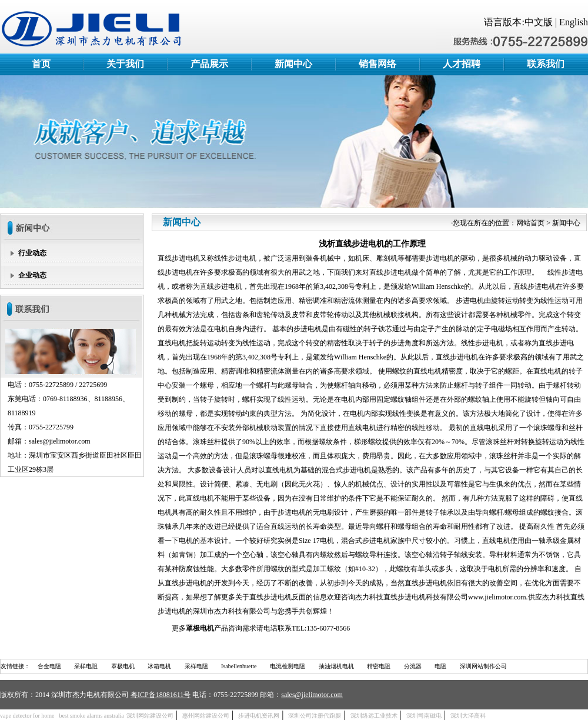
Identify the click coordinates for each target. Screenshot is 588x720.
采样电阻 (86, 666)
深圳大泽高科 (468, 716)
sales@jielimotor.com (312, 695)
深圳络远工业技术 (374, 716)
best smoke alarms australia (91, 716)
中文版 (539, 22)
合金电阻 (49, 666)
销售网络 (377, 64)
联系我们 (546, 64)
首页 (41, 64)
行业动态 (32, 253)
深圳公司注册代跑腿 (315, 716)
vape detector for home (27, 716)
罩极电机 (123, 666)
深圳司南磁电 (424, 716)
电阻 (440, 666)
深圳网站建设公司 (150, 716)
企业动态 (32, 275)
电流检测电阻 (288, 666)
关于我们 (125, 64)
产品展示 (209, 64)
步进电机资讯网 (259, 716)
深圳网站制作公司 (483, 666)
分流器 (413, 666)
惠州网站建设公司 (206, 716)
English (574, 22)
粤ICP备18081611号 (161, 695)
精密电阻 (379, 666)
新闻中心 (293, 64)
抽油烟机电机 (336, 666)
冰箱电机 (159, 666)
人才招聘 (462, 64)
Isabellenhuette (239, 666)
